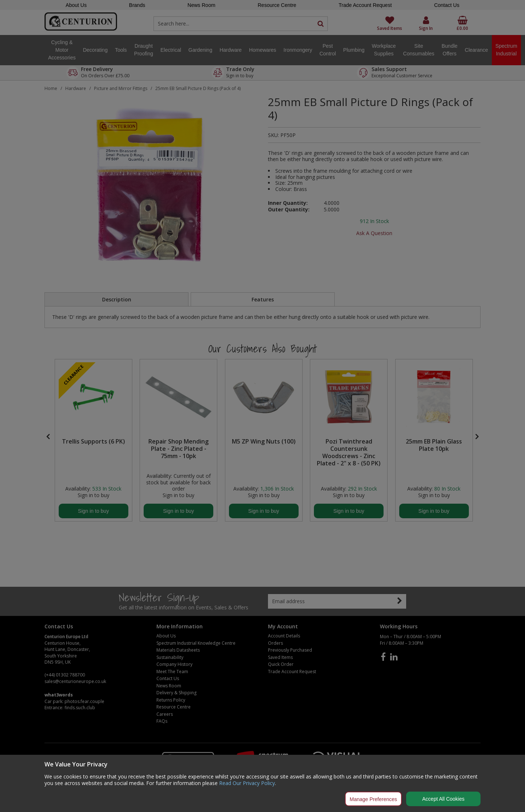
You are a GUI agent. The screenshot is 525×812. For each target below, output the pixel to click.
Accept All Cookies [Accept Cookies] (443, 799)
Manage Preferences (373, 799)
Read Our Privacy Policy (247, 783)
